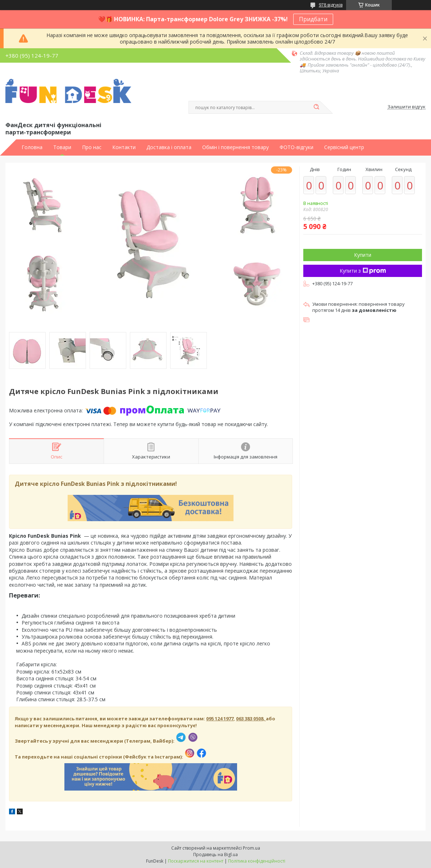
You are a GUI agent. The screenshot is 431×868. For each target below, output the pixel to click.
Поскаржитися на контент (196, 861)
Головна (32, 147)
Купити (363, 255)
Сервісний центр (344, 147)
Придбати (313, 19)
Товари (62, 147)
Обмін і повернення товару (235, 147)
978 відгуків (331, 5)
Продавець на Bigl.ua (215, 854)
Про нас (92, 147)
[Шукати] (316, 107)
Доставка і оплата (169, 147)
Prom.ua (251, 848)
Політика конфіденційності (257, 861)
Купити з (363, 271)
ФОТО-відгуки (296, 147)
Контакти (124, 147)
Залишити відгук (407, 107)
